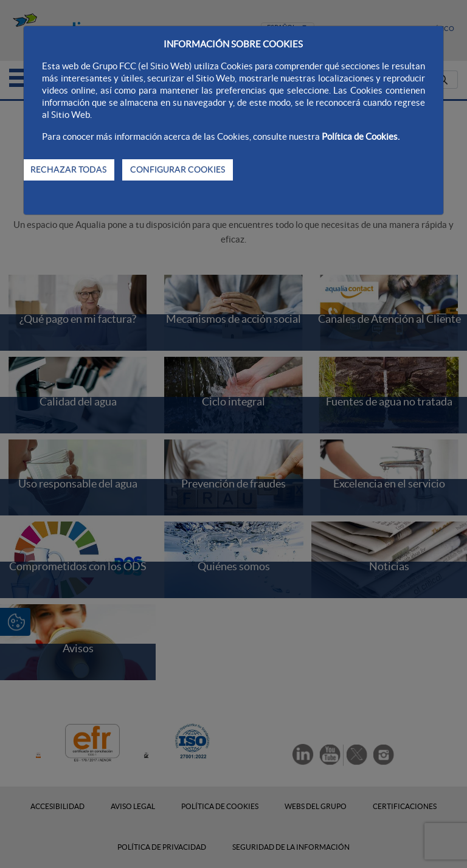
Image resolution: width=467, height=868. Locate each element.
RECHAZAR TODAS (68, 170)
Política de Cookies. (361, 136)
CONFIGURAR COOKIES (178, 170)
